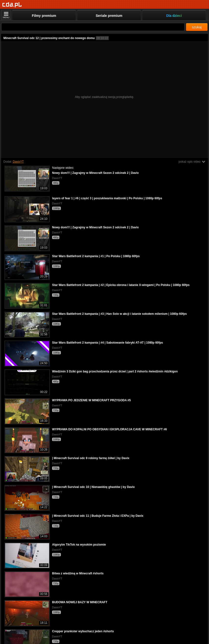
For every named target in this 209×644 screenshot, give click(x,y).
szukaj (197, 27)
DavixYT (18, 162)
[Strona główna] (12, 5)
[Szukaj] (93, 27)
